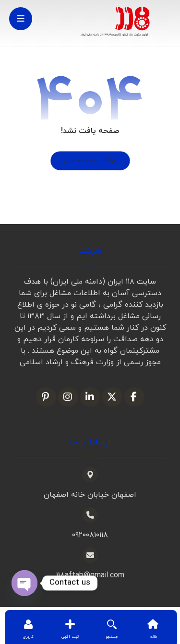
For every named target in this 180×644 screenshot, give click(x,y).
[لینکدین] (90, 397)
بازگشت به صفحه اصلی (90, 161)
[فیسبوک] (134, 397)
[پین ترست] (46, 397)
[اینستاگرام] (68, 397)
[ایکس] (112, 397)
